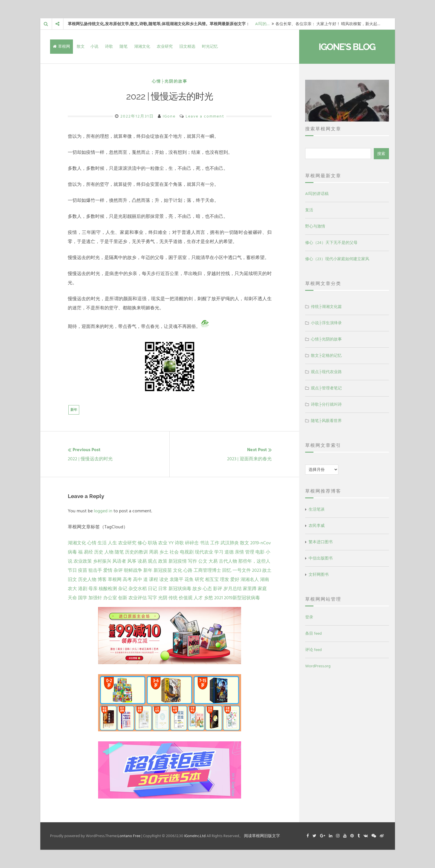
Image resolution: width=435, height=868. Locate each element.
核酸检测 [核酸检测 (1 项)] (108, 589)
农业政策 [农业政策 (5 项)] (83, 561)
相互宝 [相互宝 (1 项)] (212, 580)
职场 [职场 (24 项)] (152, 543)
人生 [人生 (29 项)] (112, 543)
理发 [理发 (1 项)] (225, 580)
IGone (169, 116)
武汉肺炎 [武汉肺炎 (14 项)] (230, 543)
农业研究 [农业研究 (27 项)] (127, 543)
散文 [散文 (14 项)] (245, 543)
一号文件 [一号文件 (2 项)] (242, 570)
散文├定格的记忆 (326, 356)
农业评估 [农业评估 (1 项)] (138, 598)
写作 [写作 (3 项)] (192, 561)
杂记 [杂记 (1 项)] (123, 589)
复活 (309, 210)
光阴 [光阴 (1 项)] (163, 598)
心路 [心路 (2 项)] (188, 570)
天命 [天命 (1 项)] (72, 598)
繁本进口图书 (321, 542)
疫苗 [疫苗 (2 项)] (83, 570)
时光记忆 (210, 46)
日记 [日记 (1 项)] (152, 589)
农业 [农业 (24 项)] (163, 543)
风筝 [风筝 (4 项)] (132, 561)
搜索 (381, 154)
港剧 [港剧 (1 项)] (83, 589)
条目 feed (313, 633)
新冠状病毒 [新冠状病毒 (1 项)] (180, 589)
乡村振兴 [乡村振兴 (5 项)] (102, 561)
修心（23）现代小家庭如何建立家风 (337, 259)
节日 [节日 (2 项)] (72, 570)
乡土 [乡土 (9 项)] (164, 552)
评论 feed (313, 650)
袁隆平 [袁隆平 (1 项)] (176, 580)
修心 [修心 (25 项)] (142, 543)
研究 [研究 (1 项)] (199, 580)
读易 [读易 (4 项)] (142, 561)
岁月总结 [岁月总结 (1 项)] (233, 589)
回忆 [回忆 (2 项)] (227, 570)
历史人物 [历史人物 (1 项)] (87, 580)
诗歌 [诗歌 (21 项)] (179, 543)
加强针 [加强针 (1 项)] (95, 598)
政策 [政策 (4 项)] (163, 561)
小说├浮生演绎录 (326, 323)
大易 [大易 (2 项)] (213, 561)
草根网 (61, 46)
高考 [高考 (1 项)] (127, 580)
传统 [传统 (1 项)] (173, 598)
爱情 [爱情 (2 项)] (108, 570)
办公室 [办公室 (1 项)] (110, 598)
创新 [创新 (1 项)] (123, 598)
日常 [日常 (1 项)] (163, 589)
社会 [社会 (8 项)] (174, 552)
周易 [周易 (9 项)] (154, 552)
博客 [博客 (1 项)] (102, 580)
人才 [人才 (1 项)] (198, 598)
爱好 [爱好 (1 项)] (235, 580)
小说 (94, 46)
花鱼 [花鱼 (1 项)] (189, 580)
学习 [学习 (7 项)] (219, 552)
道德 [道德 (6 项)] (229, 552)
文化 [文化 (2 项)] (178, 570)
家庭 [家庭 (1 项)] (262, 589)
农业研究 (165, 46)
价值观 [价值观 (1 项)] (186, 598)
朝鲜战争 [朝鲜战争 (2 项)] (133, 570)
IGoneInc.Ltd (195, 836)
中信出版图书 (321, 558)
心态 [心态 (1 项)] (207, 589)
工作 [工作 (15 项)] (215, 543)
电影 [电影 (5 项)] (260, 552)
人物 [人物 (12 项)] (109, 552)
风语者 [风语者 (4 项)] (119, 561)
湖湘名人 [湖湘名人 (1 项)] (250, 580)
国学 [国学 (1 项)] (83, 598)
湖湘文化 (142, 46)
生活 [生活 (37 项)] (102, 543)
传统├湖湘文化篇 (326, 307)
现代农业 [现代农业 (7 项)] (204, 552)
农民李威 (317, 526)
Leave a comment (205, 116)
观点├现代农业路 (326, 372)
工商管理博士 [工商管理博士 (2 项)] (207, 570)
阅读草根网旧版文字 (262, 836)
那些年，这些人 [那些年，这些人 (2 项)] (254, 561)
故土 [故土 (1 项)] (267, 570)
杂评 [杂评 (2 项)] (118, 570)
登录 (309, 617)
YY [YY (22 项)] (171, 543)
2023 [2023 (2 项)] (257, 570)
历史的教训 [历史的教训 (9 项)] (136, 552)
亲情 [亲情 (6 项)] (239, 552)
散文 (81, 46)
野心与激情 (315, 226)
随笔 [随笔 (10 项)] (119, 552)
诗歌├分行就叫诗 (326, 404)
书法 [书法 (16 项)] (204, 543)
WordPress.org (318, 666)
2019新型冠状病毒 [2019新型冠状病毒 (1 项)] (242, 598)
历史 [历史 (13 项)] (99, 552)
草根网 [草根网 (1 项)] (115, 580)
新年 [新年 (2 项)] (148, 570)
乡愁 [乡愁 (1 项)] (208, 598)
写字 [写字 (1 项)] (152, 598)
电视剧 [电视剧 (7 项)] (187, 552)
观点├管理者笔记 (326, 388)
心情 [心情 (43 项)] (92, 543)
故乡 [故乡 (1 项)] (197, 589)
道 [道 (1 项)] (146, 580)
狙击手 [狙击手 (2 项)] (95, 570)
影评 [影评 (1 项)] (218, 589)
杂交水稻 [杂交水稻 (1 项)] (138, 589)
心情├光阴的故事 (170, 81)
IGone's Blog (347, 47)
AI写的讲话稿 (317, 194)
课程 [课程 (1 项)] (154, 580)
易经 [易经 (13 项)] (88, 552)
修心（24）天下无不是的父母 (331, 243)
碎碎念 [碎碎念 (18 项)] (192, 543)
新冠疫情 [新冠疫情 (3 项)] (178, 561)
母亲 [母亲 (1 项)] (93, 589)
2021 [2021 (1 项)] (219, 598)
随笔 (124, 46)
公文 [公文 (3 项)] (203, 561)
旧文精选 (187, 46)
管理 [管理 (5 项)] (250, 552)
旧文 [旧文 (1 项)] (72, 580)
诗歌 (109, 46)
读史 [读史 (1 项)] (164, 580)
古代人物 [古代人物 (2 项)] (228, 561)
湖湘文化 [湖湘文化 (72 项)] (77, 543)
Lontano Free (129, 836)
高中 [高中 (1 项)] (138, 580)
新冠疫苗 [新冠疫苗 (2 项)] (163, 570)
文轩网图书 (319, 575)
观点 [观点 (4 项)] (152, 561)
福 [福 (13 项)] (80, 552)
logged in (103, 511)
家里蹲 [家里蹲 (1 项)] (250, 589)
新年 (74, 410)
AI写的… (262, 24)
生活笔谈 (317, 509)
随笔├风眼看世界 (326, 421)
